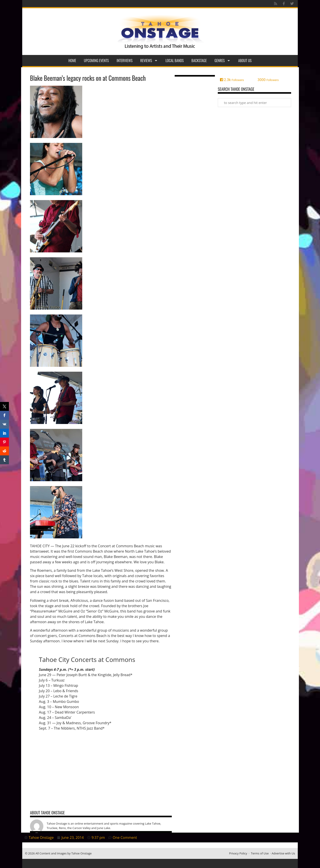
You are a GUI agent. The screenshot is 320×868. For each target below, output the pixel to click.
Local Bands (175, 61)
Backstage (199, 61)
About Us (245, 61)
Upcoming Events (96, 61)
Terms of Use (260, 853)
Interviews (125, 61)
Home (72, 61)
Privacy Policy (238, 853)
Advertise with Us (283, 853)
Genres (222, 61)
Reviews (149, 61)
